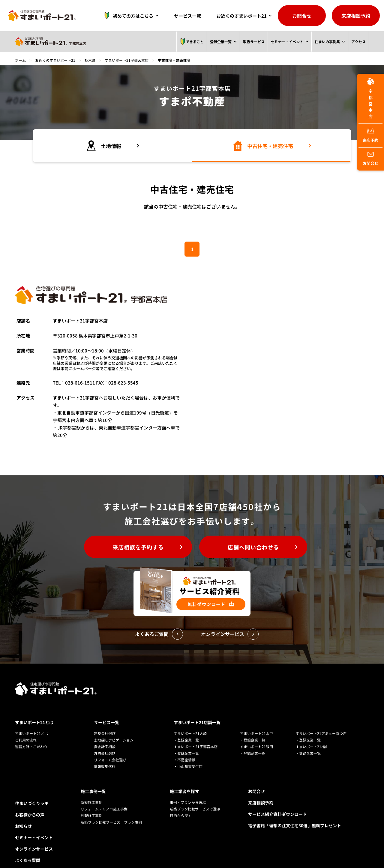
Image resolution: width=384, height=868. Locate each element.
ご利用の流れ (26, 740)
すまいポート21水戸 (256, 733)
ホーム (20, 60)
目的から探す (181, 815)
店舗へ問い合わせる (253, 547)
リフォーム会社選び (110, 760)
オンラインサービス (34, 849)
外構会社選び (105, 753)
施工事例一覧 (93, 791)
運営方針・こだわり (31, 746)
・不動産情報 (184, 760)
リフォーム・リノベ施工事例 (104, 809)
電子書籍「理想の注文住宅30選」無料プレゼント (295, 825)
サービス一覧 (187, 16)
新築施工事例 (91, 802)
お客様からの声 (30, 815)
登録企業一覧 (220, 42)
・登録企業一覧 (186, 740)
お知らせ (23, 826)
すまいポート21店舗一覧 (197, 722)
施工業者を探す (184, 791)
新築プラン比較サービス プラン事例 (111, 822)
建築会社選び (105, 733)
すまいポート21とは (34, 722)
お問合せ (302, 16)
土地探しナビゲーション (114, 740)
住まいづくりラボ (32, 803)
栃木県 (90, 60)
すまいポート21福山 (312, 746)
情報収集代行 (105, 766)
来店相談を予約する (138, 547)
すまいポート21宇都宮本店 (127, 60)
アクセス (358, 42)
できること (191, 42)
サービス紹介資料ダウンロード (277, 814)
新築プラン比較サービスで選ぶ (195, 809)
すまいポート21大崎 (190, 733)
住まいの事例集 (327, 42)
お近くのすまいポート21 (241, 16)
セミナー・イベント (287, 42)
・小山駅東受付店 (188, 766)
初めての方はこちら (127, 16)
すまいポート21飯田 (256, 746)
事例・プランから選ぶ (188, 802)
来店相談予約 (356, 16)
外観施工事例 (91, 815)
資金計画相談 (105, 746)
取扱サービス (253, 42)
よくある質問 (28, 860)
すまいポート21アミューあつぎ (321, 733)
